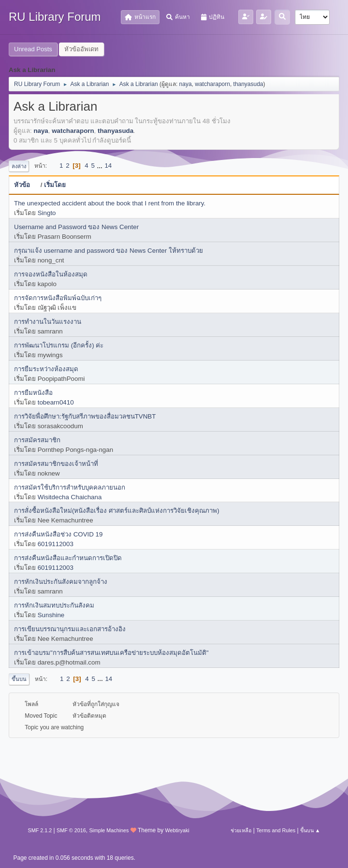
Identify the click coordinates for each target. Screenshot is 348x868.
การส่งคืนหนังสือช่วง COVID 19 (58, 534)
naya (186, 84)
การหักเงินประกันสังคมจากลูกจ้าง (61, 582)
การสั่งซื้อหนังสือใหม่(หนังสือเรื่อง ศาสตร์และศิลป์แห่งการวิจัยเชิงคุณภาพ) (117, 511)
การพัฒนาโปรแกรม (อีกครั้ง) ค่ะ (59, 345)
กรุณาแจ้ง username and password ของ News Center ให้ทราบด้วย (109, 251)
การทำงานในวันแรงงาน (48, 322)
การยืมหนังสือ (33, 393)
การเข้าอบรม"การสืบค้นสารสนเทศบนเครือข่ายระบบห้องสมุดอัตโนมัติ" (111, 653)
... (101, 166)
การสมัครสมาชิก (37, 440)
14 (108, 166)
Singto (47, 213)
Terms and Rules (276, 830)
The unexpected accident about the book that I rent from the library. (110, 203)
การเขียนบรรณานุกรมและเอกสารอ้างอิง (70, 629)
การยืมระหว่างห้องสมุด (46, 369)
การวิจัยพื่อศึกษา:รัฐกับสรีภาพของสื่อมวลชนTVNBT (85, 416)
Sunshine (51, 615)
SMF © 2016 (71, 830)
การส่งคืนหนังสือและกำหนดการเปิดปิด (68, 558)
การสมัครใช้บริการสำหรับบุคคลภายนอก (70, 487)
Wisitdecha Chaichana (70, 497)
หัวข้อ (26, 185)
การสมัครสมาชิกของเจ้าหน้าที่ (56, 464)
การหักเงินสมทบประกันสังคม (54, 605)
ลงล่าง (19, 166)
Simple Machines (109, 830)
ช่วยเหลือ (241, 830)
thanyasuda (248, 84)
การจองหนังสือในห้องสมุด (51, 274)
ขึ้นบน (19, 679)
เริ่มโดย (55, 185)
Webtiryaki (177, 830)
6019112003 (56, 544)
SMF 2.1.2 (40, 830)
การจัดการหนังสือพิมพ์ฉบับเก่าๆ (58, 298)
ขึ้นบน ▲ (310, 830)
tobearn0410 (56, 402)
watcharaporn (212, 84)
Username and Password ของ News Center (76, 227)
